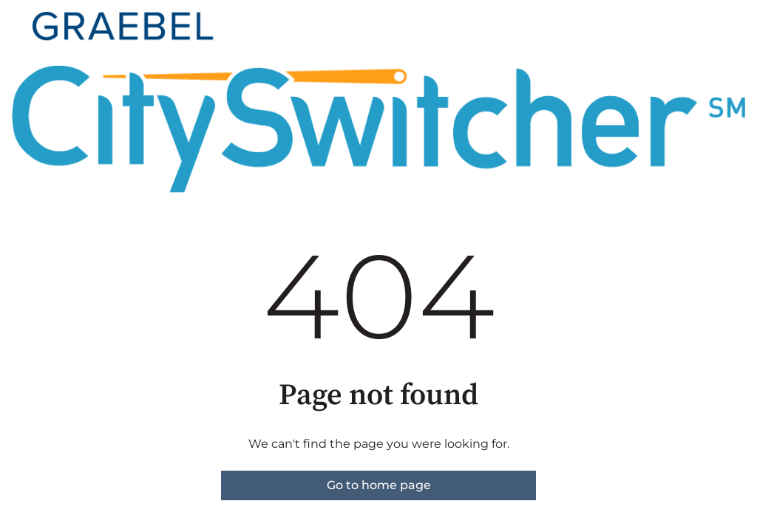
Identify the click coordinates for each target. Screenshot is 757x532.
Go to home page (379, 485)
